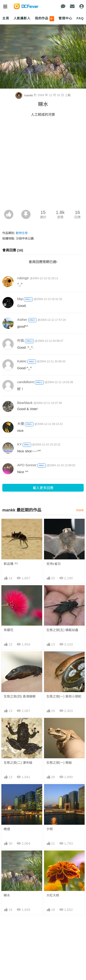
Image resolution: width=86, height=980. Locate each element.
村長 (21, 341)
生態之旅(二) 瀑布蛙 (18, 763)
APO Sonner (27, 465)
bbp (20, 299)
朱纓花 (8, 630)
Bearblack (25, 403)
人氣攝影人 (22, 18)
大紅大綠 (53, 895)
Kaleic (22, 361)
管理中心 (65, 18)
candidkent (26, 382)
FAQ (80, 18)
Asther (22, 320)
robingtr (23, 278)
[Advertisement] (43, 165)
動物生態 (22, 233)
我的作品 (45, 19)
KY (19, 444)
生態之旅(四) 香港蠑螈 (20, 696)
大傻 (21, 424)
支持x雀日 (54, 564)
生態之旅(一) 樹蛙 (59, 763)
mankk (25, 95)
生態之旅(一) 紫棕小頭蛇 (64, 696)
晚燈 (7, 829)
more (80, 510)
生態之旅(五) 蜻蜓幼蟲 (62, 630)
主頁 (6, 18)
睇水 (7, 895)
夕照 (50, 829)
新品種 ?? (11, 564)
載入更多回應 (43, 488)
